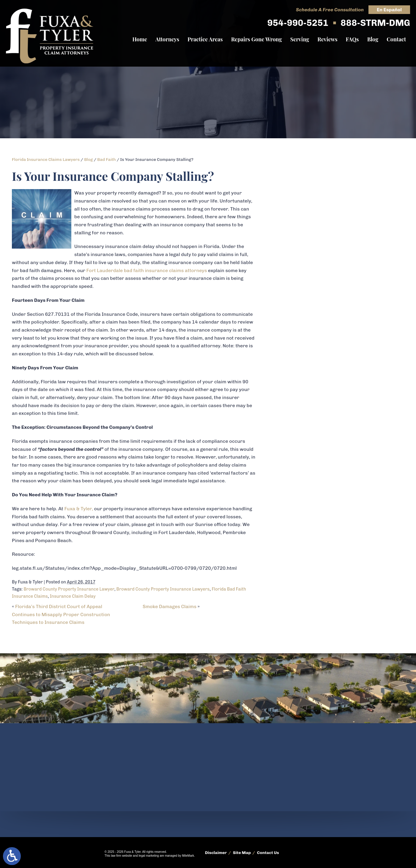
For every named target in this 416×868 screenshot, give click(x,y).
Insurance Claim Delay (73, 596)
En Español (389, 10)
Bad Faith (106, 160)
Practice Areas (205, 39)
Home (140, 39)
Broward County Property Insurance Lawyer (69, 589)
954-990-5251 (297, 23)
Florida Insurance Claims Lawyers (46, 160)
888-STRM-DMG (375, 23)
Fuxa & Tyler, (79, 509)
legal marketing (149, 856)
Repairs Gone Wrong (257, 39)
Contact (396, 39)
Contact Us (268, 853)
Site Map (242, 853)
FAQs (352, 39)
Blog (373, 39)
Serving (300, 39)
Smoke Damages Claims (170, 606)
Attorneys (167, 39)
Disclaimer (216, 853)
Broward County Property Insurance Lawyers (163, 589)
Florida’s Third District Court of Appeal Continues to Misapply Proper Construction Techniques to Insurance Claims (61, 614)
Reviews (327, 39)
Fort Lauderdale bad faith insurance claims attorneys (147, 270)
